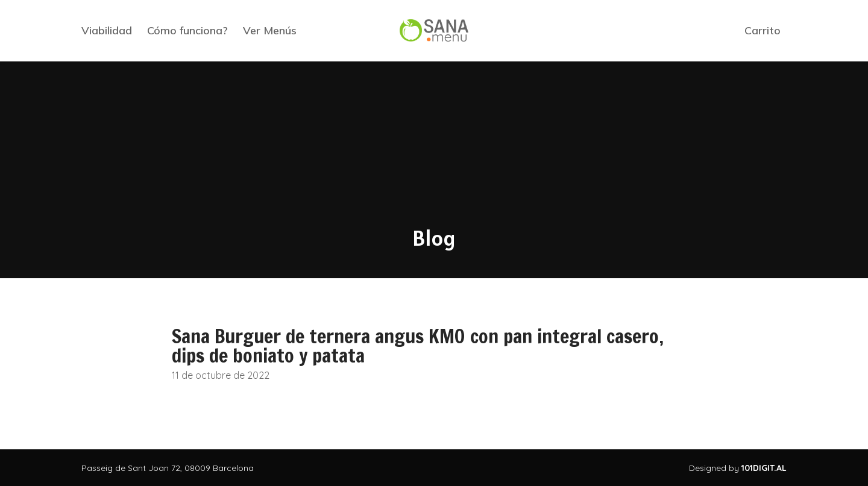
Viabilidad (107, 30)
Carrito (763, 30)
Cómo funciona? (187, 30)
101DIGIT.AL (764, 468)
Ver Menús (270, 30)
